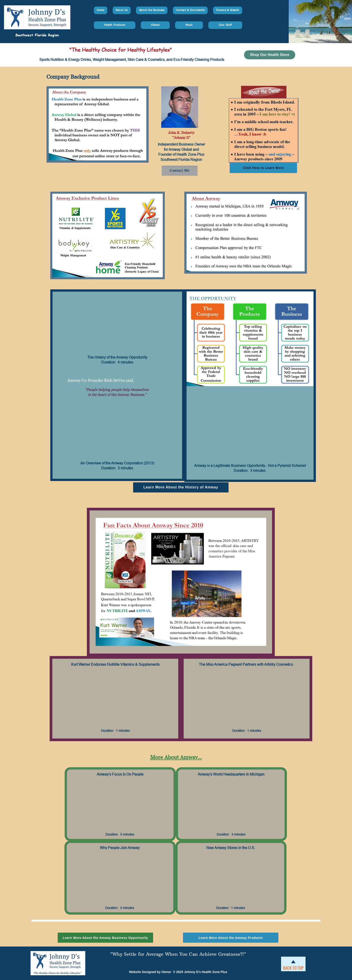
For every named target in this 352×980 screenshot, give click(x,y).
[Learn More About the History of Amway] (181, 487)
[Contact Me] (180, 171)
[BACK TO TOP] (293, 968)
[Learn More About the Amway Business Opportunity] (105, 938)
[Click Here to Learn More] (263, 168)
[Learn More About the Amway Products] (231, 938)
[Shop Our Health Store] (270, 55)
